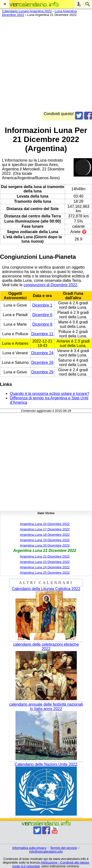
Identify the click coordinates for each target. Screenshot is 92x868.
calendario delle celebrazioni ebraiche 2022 (46, 647)
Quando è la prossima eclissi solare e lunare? (50, 394)
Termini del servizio (64, 848)
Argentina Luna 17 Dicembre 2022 (45, 529)
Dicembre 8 (42, 324)
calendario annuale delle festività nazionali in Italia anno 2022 (46, 707)
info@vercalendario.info (46, 851)
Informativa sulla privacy (29, 848)
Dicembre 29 (42, 372)
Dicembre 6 (42, 315)
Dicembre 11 (42, 334)
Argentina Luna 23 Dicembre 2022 (45, 562)
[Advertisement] (46, 66)
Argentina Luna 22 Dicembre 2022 (45, 556)
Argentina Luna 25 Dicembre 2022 (45, 573)
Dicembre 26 (42, 363)
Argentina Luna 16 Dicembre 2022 (45, 524)
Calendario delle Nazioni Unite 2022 (46, 764)
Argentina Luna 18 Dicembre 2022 (45, 535)
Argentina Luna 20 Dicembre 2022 (45, 545)
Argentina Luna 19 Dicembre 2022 (45, 540)
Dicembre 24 (42, 353)
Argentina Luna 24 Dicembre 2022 (45, 567)
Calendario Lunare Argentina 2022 (27, 11)
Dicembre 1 (42, 305)
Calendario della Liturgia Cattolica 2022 (46, 589)
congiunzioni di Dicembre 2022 (50, 285)
